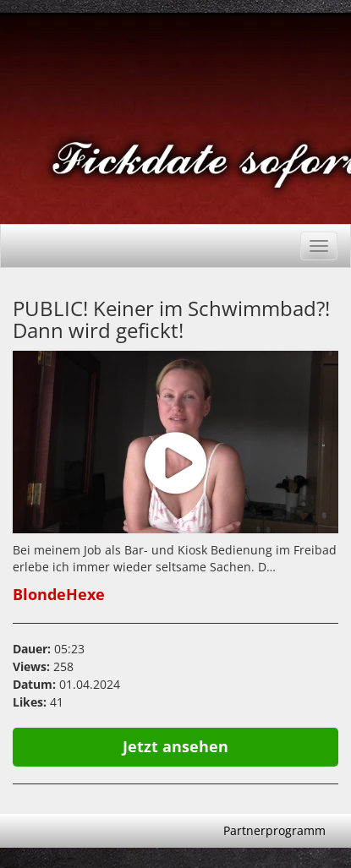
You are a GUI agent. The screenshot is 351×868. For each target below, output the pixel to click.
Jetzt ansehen (175, 746)
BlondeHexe (59, 594)
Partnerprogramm (274, 830)
